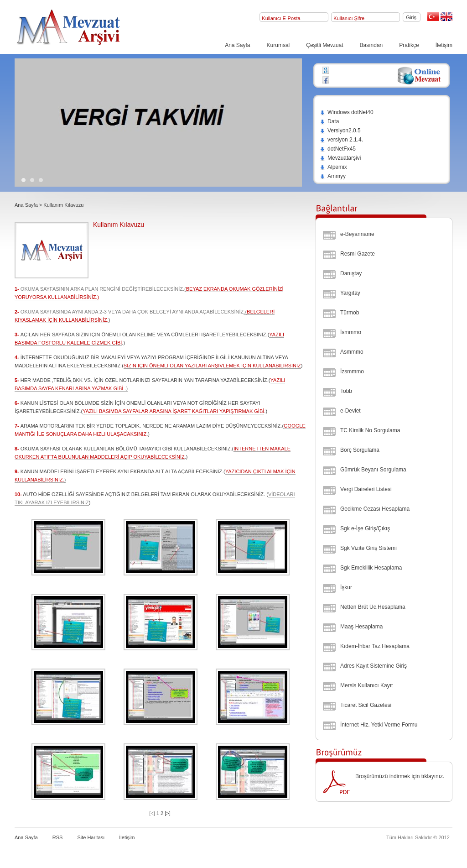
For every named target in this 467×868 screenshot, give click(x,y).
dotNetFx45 (338, 149)
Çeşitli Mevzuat (324, 45)
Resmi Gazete (358, 254)
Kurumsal (278, 45)
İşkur (346, 587)
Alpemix (333, 167)
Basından (371, 45)
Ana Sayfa (237, 45)
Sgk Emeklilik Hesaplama (371, 568)
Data (329, 121)
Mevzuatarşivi (340, 158)
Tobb (346, 391)
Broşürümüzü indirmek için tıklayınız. (400, 776)
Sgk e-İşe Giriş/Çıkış (365, 528)
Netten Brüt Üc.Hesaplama (373, 607)
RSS (58, 837)
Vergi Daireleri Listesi (366, 489)
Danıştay (351, 273)
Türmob (350, 313)
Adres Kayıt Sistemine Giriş (374, 666)
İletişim (444, 45)
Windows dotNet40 (347, 112)
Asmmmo (352, 352)
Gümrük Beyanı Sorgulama (373, 470)
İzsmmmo (352, 371)
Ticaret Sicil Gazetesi (366, 705)
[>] (168, 813)
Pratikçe (409, 45)
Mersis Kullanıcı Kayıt (366, 685)
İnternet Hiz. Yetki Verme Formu (379, 725)
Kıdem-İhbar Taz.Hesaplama (375, 646)
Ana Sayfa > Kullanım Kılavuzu (49, 205)
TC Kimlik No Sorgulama (370, 430)
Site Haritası (91, 837)
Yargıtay (350, 293)
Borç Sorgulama (360, 450)
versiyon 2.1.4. (341, 140)
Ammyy (333, 176)
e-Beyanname (357, 234)
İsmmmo (351, 332)
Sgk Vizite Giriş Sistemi (368, 548)
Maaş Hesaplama (361, 627)
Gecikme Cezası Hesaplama (375, 509)
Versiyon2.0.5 (340, 131)
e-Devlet (350, 411)
